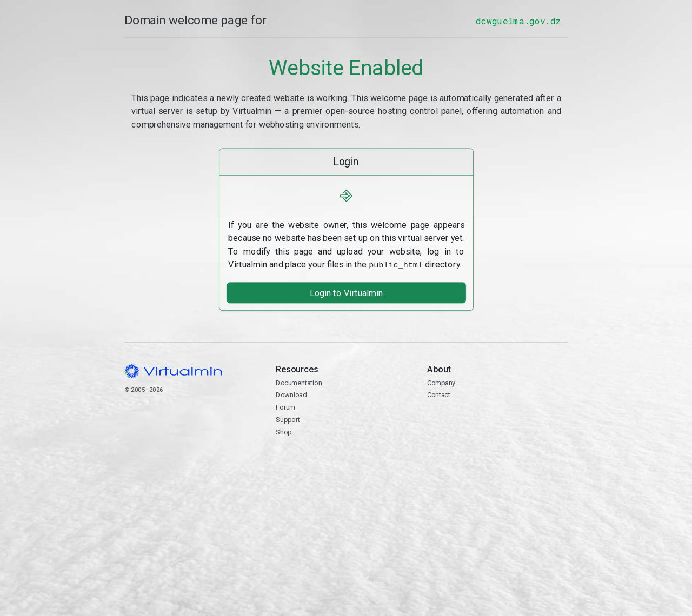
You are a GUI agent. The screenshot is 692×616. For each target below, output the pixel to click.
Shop (284, 431)
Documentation (299, 382)
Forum (285, 406)
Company (441, 382)
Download (291, 394)
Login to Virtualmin (346, 292)
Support (288, 419)
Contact (497, 425)
